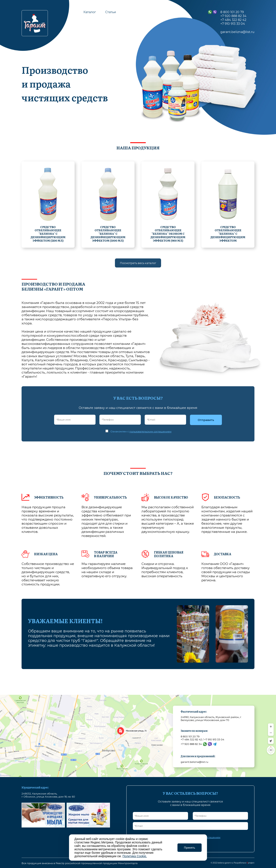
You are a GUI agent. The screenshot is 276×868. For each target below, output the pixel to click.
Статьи (111, 12)
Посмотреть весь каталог (138, 263)
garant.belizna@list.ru (194, 762)
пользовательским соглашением (150, 432)
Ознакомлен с (141, 432)
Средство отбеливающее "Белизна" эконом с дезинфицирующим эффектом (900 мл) (168, 234)
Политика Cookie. (135, 856)
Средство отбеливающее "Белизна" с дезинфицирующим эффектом (228, 234)
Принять (190, 848)
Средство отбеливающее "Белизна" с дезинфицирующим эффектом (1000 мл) (108, 234)
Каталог (90, 12)
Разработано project (244, 863)
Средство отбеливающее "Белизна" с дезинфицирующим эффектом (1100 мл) (48, 234)
